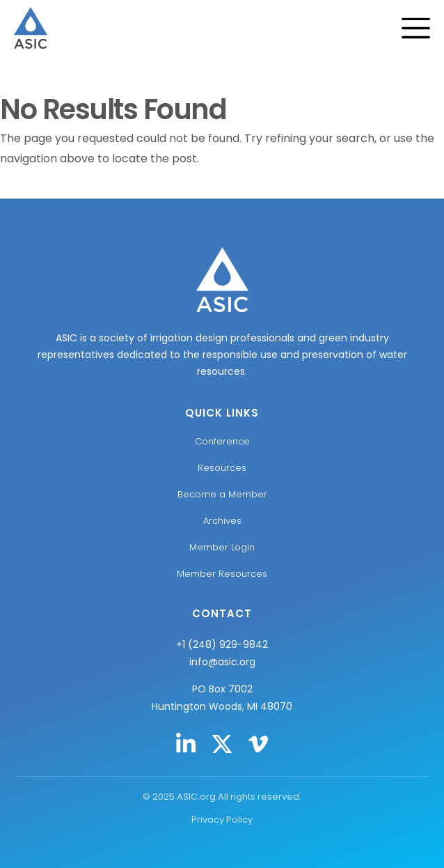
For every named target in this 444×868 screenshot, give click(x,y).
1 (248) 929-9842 (225, 644)
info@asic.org (222, 662)
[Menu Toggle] (423, 28)
